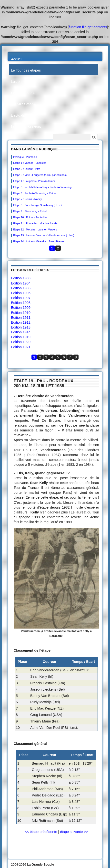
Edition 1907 (21, 298)
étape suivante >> (74, 832)
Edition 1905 (21, 288)
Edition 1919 (21, 337)
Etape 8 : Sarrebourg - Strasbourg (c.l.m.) (37, 205)
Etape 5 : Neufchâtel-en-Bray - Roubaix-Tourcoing (42, 187)
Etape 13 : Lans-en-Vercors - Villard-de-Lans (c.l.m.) (44, 235)
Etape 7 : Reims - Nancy (27, 199)
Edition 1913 (21, 327)
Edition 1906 (21, 293)
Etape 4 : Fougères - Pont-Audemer (34, 181)
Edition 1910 (21, 313)
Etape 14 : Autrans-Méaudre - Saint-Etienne (39, 241)
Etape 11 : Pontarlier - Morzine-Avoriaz (36, 223)
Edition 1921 (21, 347)
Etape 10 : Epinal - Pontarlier (30, 217)
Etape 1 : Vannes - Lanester (30, 163)
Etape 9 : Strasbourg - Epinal (30, 211)
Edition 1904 (21, 283)
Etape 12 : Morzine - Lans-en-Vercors (35, 229)
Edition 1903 (21, 278)
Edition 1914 (21, 332)
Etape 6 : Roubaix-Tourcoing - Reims (35, 193)
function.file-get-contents (88, 27)
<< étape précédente (41, 832)
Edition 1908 (21, 303)
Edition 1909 (21, 308)
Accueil (17, 59)
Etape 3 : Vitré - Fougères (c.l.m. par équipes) (40, 175)
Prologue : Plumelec (25, 157)
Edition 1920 (21, 342)
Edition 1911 (21, 318)
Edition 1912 (21, 322)
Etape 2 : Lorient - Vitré (27, 169)
